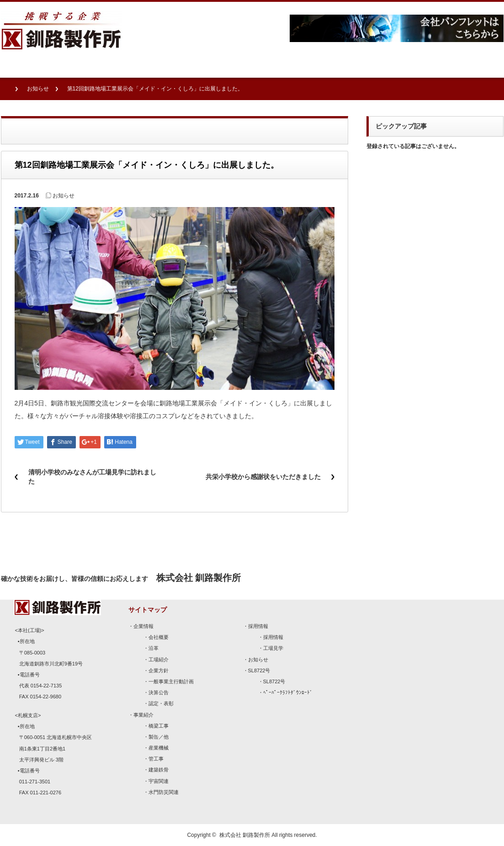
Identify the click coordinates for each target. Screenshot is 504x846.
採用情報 (258, 626)
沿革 (154, 648)
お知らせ (38, 89)
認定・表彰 (161, 703)
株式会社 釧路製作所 (245, 835)
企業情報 (143, 626)
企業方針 (159, 670)
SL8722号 (259, 670)
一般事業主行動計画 (171, 681)
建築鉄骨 (159, 770)
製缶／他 (159, 737)
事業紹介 (143, 715)
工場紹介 (159, 660)
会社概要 (159, 637)
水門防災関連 (164, 792)
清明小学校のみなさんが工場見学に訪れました (92, 477)
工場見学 (273, 648)
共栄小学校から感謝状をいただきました (263, 477)
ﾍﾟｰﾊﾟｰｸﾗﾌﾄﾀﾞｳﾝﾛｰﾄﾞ (288, 692)
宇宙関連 (159, 781)
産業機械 (159, 748)
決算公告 (159, 692)
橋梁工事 (159, 726)
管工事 (156, 759)
